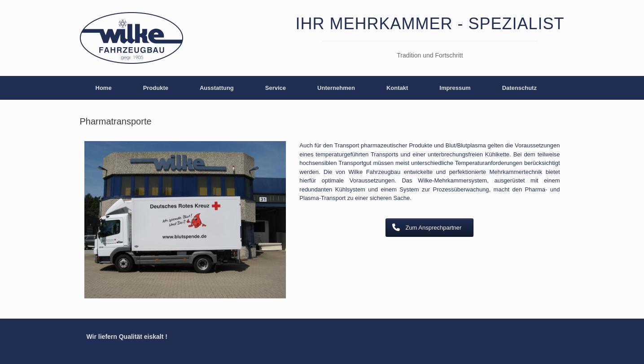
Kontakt (397, 88)
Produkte (156, 88)
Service (276, 88)
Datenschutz (519, 88)
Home (104, 88)
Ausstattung (217, 88)
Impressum (455, 88)
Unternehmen (336, 88)
